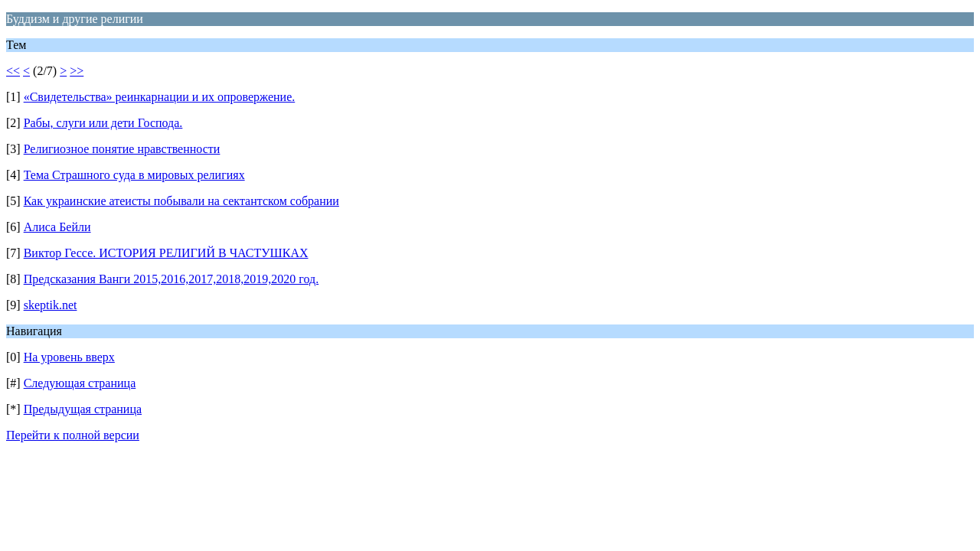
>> (77, 71)
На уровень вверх (69, 357)
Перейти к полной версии (73, 435)
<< (13, 71)
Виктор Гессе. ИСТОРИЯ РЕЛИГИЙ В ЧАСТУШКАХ (166, 253)
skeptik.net (51, 305)
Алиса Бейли (57, 227)
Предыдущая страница (83, 409)
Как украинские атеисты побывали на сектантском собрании (181, 201)
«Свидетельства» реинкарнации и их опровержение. (160, 97)
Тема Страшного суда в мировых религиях (134, 175)
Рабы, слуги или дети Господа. (103, 123)
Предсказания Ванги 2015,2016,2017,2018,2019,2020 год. (171, 279)
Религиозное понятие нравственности (122, 149)
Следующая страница (80, 383)
